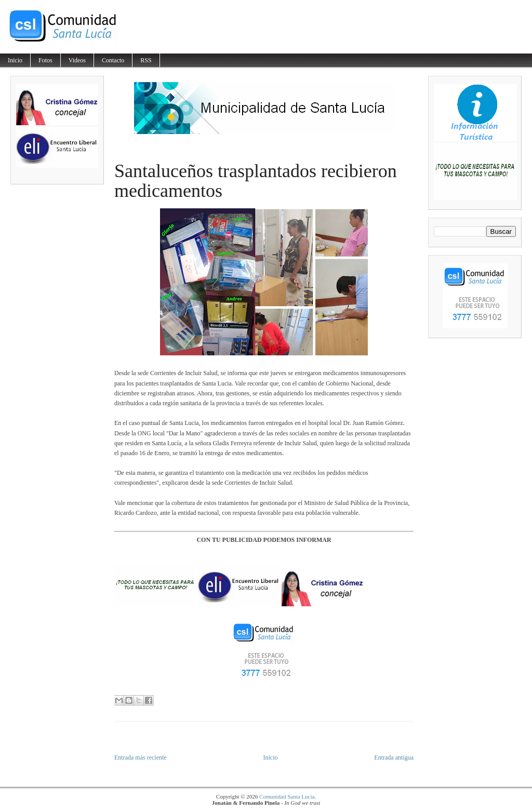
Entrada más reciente (141, 757)
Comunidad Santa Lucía (287, 796)
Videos (77, 60)
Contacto (113, 60)
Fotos (45, 60)
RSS (146, 60)
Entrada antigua (394, 757)
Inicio (15, 60)
